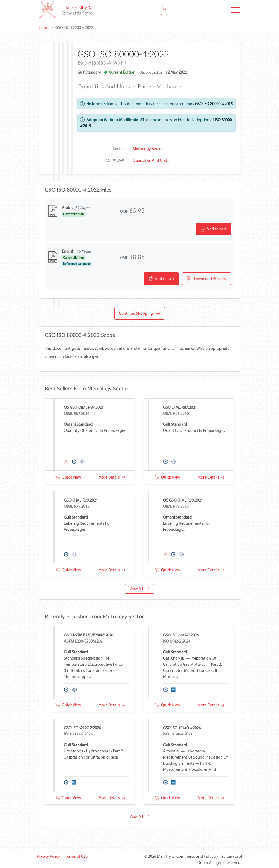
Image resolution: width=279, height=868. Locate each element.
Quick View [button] (68, 477)
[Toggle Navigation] (236, 11)
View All (140, 589)
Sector (118, 149)
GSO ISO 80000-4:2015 (214, 104)
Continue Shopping (140, 314)
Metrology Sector (148, 149)
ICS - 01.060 (114, 160)
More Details (112, 477)
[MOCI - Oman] (66, 11)
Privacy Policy (48, 856)
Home (44, 28)
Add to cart (213, 229)
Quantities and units (151, 160)
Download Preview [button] (206, 279)
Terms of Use (76, 856)
